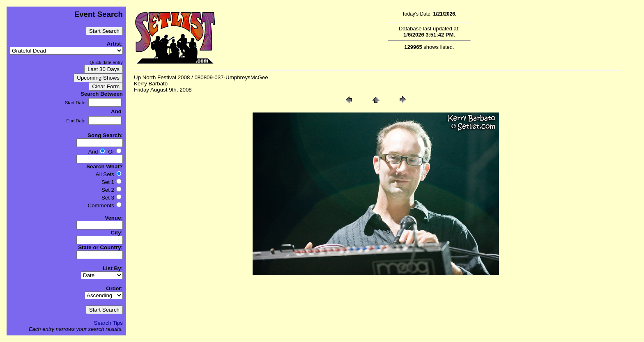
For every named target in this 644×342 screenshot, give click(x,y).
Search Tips (108, 323)
